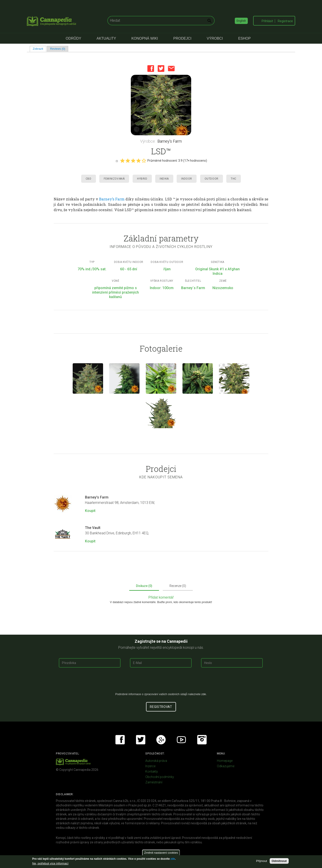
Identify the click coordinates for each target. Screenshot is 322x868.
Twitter (161, 69)
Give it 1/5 (122, 161)
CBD (89, 179)
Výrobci (215, 38)
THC (234, 179)
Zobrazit (40, 49)
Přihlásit (267, 21)
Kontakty (152, 771)
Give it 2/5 (128, 161)
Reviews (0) (58, 49)
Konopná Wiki (145, 38)
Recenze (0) (178, 586)
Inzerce (150, 766)
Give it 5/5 (144, 161)
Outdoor (212, 179)
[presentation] (161, 682)
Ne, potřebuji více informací (50, 863)
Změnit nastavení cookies (161, 853)
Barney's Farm (170, 141)
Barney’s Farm (112, 199)
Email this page (171, 69)
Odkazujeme (226, 766)
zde (173, 859)
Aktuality (106, 38)
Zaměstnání (154, 782)
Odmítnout (279, 861)
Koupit (90, 511)
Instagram (202, 740)
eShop (244, 38)
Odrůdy (73, 38)
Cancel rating (117, 161)
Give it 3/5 (133, 161)
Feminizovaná (114, 179)
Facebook (151, 69)
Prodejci (182, 38)
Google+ (161, 740)
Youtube (181, 740)
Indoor (187, 179)
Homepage (225, 761)
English (241, 21)
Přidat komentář (161, 597)
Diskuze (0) (144, 586)
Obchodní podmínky (160, 777)
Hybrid (142, 179)
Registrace (285, 21)
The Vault (93, 528)
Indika (164, 179)
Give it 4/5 (138, 161)
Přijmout (262, 861)
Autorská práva (156, 761)
